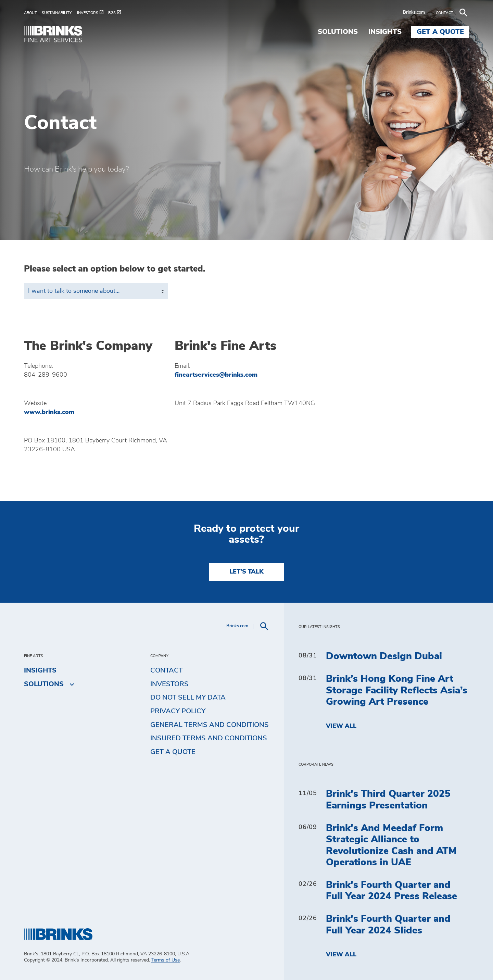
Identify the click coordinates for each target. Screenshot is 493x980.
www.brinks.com (49, 412)
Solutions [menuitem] (338, 32)
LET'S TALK (246, 572)
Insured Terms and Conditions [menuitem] (209, 738)
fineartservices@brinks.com (216, 375)
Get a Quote (173, 752)
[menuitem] (33, 13)
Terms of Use (166, 960)
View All (341, 726)
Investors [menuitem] (169, 684)
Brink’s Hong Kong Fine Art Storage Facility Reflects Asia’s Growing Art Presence (397, 690)
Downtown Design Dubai (384, 656)
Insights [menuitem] (385, 32)
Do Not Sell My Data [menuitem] (188, 698)
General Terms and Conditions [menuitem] (210, 725)
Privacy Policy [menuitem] (178, 711)
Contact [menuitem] (167, 670)
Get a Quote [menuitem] (440, 32)
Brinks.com (414, 12)
